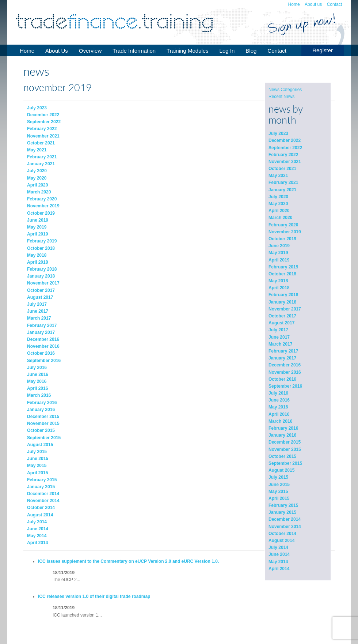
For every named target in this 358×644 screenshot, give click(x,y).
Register (323, 50)
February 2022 (283, 155)
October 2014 (282, 534)
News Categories (285, 90)
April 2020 (279, 211)
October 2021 (282, 169)
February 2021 (283, 182)
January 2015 (282, 512)
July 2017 (278, 330)
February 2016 (283, 428)
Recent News (281, 97)
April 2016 (279, 414)
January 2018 (282, 302)
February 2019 (283, 267)
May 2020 (278, 204)
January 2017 (282, 358)
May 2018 (278, 281)
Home (294, 4)
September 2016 (285, 386)
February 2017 (283, 351)
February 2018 (283, 295)
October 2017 (282, 316)
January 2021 (282, 190)
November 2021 (285, 162)
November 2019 (285, 232)
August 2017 (281, 323)
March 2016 (280, 421)
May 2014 (278, 562)
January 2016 (282, 435)
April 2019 (279, 260)
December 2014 (285, 519)
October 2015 (282, 456)
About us (313, 4)
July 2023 (278, 133)
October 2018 (282, 274)
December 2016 (285, 365)
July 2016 (278, 393)
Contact (334, 4)
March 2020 (280, 218)
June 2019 (279, 246)
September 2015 (285, 463)
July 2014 (278, 547)
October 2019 (282, 239)
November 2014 (285, 527)
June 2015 (279, 485)
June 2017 (279, 337)
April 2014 (279, 569)
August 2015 (281, 470)
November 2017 (285, 309)
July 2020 (278, 197)
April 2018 (279, 288)
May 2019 (278, 253)
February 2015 (283, 505)
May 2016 (278, 407)
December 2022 (285, 140)
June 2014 (279, 554)
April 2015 (279, 498)
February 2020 (283, 225)
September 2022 (285, 148)
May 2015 (278, 492)
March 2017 (280, 344)
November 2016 (285, 372)
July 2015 (278, 477)
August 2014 (281, 541)
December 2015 (285, 442)
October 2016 (282, 379)
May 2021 (278, 176)
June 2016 (279, 400)
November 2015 (285, 449)
